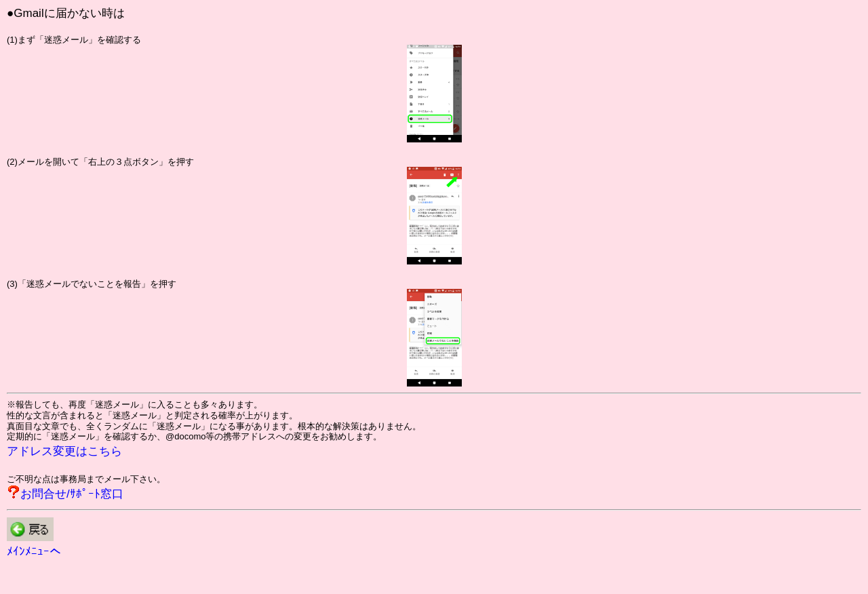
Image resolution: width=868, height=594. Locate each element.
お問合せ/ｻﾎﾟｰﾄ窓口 (72, 494)
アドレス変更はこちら (64, 451)
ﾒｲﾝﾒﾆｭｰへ (34, 552)
